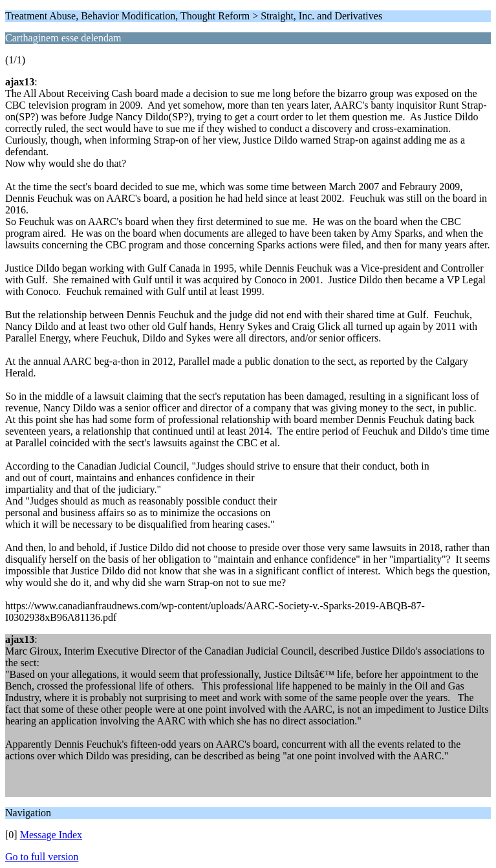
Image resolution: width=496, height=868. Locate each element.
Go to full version (42, 857)
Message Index (51, 835)
